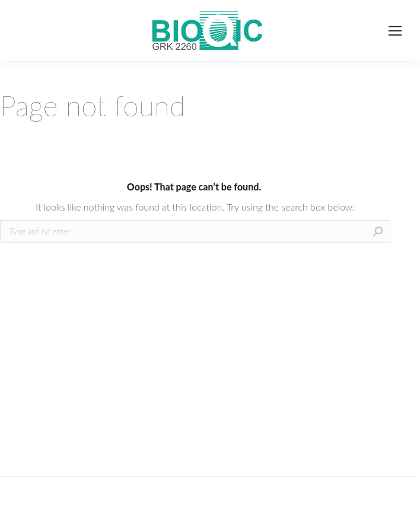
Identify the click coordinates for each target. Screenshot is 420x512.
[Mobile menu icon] (395, 31)
